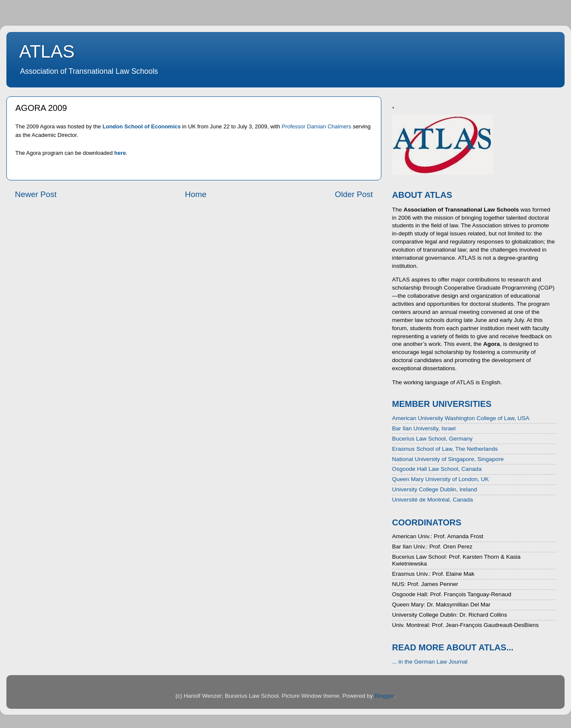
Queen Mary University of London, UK (440, 479)
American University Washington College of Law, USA (461, 418)
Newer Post (36, 194)
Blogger (384, 696)
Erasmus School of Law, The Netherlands (445, 449)
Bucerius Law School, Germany (432, 439)
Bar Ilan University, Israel (424, 428)
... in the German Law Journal (430, 662)
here (120, 153)
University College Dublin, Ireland (435, 489)
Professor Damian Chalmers (316, 126)
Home (196, 194)
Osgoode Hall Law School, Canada (437, 469)
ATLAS (47, 51)
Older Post (354, 194)
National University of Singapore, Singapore (448, 459)
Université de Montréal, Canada (433, 500)
